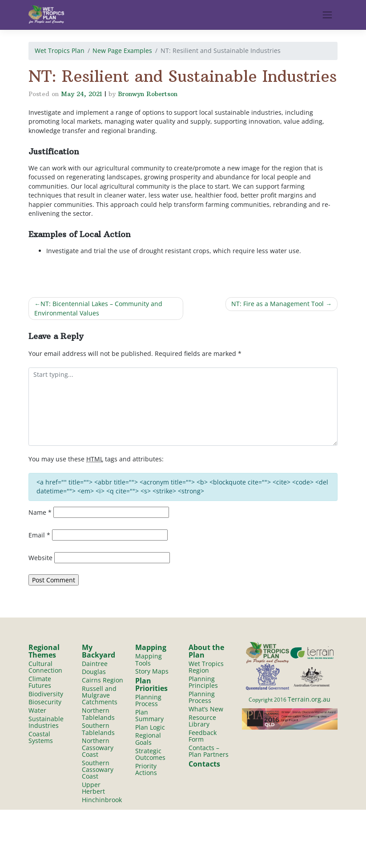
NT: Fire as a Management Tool (278, 304)
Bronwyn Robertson (148, 94)
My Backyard (99, 651)
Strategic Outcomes (150, 755)
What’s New (206, 709)
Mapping (151, 647)
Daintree (95, 664)
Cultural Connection (45, 667)
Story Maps (152, 672)
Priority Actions (146, 770)
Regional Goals (148, 739)
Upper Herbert (93, 789)
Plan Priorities (151, 685)
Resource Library (202, 721)
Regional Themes (44, 651)
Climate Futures (40, 682)
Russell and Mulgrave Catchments (100, 695)
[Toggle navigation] (327, 15)
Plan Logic (150, 728)
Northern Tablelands (98, 714)
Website (40, 558)
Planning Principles (203, 682)
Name (40, 512)
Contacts (204, 765)
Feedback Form (203, 736)
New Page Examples (122, 50)
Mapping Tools (149, 659)
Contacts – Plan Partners (209, 751)
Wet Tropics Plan (60, 50)
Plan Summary (149, 715)
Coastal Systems (41, 738)
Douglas (94, 672)
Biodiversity (46, 694)
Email (39, 535)
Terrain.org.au (309, 699)
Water (37, 711)
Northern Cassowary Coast (98, 748)
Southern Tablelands (98, 729)
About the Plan (206, 651)
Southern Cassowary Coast (98, 771)
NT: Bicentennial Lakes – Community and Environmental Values (98, 308)
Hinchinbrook (102, 801)
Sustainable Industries (46, 723)
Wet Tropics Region (206, 667)
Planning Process (148, 700)
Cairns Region (103, 680)
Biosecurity (45, 702)
